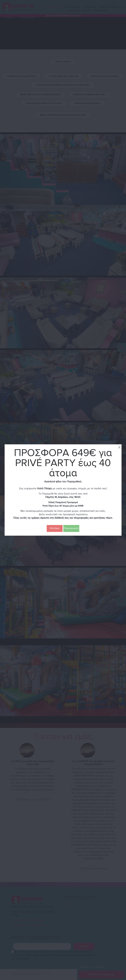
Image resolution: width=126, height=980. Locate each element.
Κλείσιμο (55, 528)
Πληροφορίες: (71, 528)
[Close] (119, 447)
